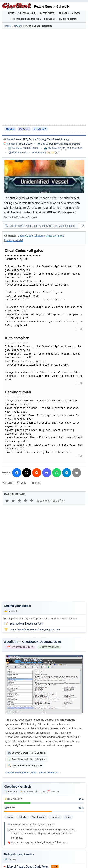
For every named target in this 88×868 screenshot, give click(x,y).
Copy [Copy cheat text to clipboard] (22, 483)
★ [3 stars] (19, 501)
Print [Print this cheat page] (36, 483)
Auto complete (55, 236)
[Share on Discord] (47, 473)
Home (11, 13)
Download (50, 19)
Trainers (64, 13)
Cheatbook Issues (27, 13)
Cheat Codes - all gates (31, 236)
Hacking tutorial (14, 240)
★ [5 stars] (32, 501)
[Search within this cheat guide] (43, 226)
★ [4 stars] (25, 501)
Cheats (76, 13)
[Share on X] (27, 473)
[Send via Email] (77, 473)
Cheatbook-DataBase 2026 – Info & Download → (33, 773)
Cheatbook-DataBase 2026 (27, 19)
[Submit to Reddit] (37, 473)
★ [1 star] (7, 501)
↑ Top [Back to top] (79, 329)
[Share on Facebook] (17, 473)
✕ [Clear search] (83, 226)
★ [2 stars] (13, 501)
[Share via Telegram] (67, 473)
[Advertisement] (44, 77)
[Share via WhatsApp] (57, 473)
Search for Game (68, 19)
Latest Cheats (48, 13)
